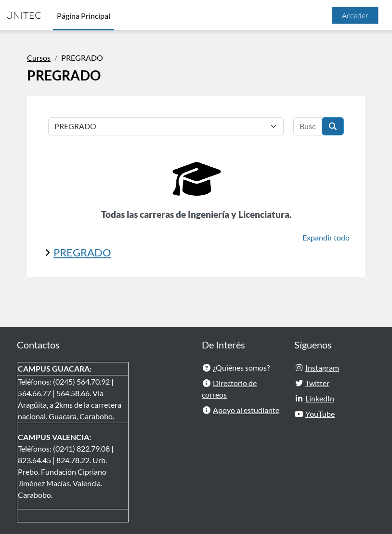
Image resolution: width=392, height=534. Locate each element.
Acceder (355, 15)
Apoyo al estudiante (246, 410)
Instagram (322, 367)
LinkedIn (320, 398)
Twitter (317, 383)
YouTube (320, 414)
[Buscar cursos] (308, 126)
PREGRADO (82, 252)
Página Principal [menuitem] (84, 16)
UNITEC (24, 15)
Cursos (39, 58)
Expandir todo (326, 237)
